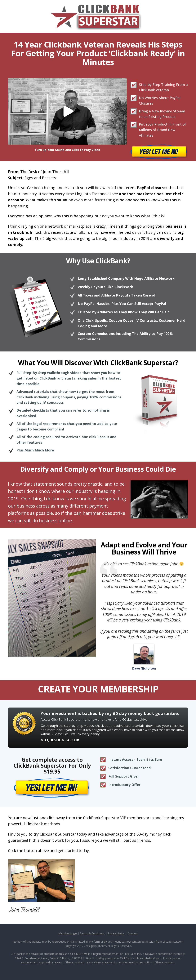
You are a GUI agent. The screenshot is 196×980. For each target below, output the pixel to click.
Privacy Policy (116, 933)
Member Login (68, 933)
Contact (133, 933)
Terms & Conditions (92, 933)
